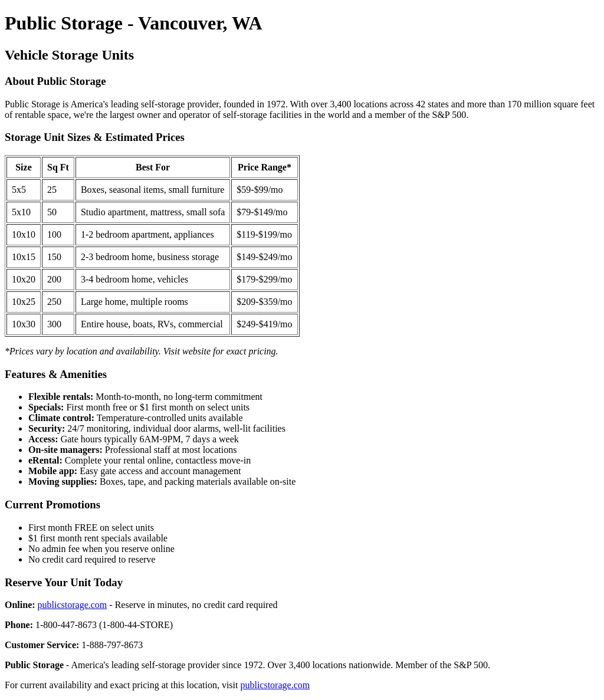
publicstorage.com (73, 605)
